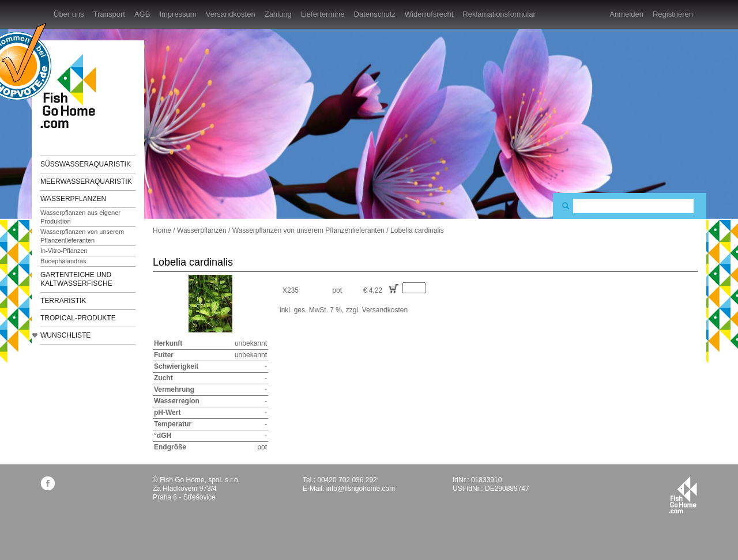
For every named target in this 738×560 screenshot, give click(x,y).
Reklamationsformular (499, 14)
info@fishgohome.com (361, 489)
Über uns (69, 14)
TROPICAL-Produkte (78, 318)
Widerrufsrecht (429, 14)
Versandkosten (231, 14)
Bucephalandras (63, 261)
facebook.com (48, 483)
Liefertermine (323, 14)
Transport (109, 14)
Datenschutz (375, 14)
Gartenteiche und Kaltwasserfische (76, 279)
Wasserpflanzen (73, 199)
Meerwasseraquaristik (86, 181)
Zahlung (278, 14)
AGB (142, 14)
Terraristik (63, 301)
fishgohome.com (683, 495)
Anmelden (626, 14)
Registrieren (673, 14)
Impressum (178, 14)
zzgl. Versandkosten (377, 310)
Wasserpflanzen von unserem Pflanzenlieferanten (82, 236)
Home (162, 230)
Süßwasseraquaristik (86, 164)
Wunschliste (65, 335)
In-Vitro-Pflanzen (64, 251)
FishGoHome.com (72, 91)
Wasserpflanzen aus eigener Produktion (80, 217)
